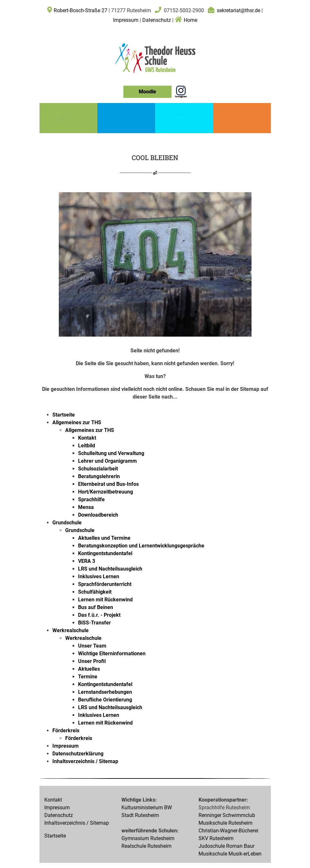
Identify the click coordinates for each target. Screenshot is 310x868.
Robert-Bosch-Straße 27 (80, 10)
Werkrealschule (181, 114)
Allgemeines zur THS (63, 118)
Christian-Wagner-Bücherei (228, 831)
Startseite (55, 836)
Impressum (126, 20)
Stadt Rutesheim (140, 815)
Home (186, 20)
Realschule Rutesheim (146, 846)
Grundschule (120, 114)
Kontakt (53, 800)
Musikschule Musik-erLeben (230, 854)
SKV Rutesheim (216, 838)
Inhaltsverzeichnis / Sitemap (77, 823)
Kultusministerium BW (147, 808)
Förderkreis (232, 114)
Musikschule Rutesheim (226, 823)
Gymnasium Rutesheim (148, 838)
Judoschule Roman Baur (226, 846)
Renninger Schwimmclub (227, 815)
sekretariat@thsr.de (239, 10)
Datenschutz (157, 20)
